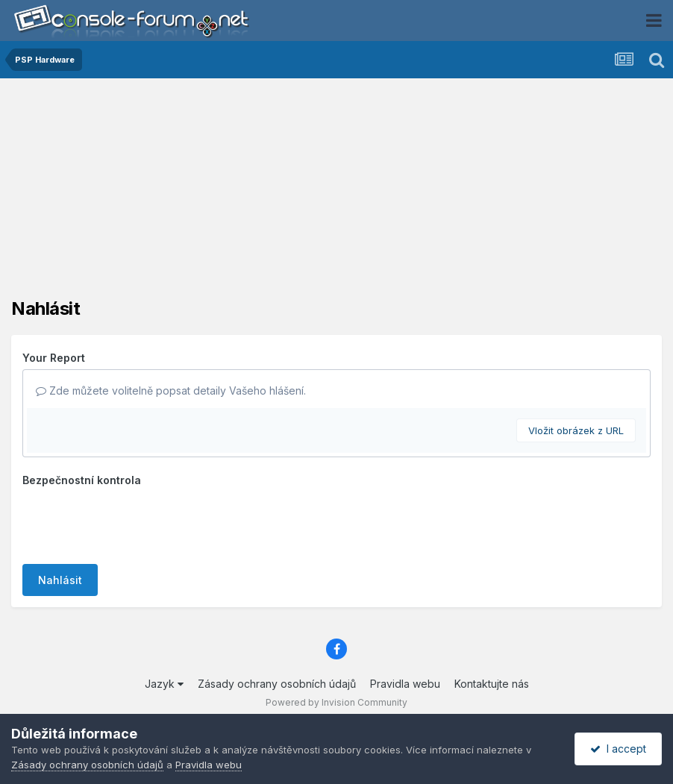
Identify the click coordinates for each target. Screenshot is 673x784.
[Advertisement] (336, 194)
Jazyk (164, 684)
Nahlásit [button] (60, 580)
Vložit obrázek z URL (576, 430)
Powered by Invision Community (336, 702)
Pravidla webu (405, 684)
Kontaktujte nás (492, 684)
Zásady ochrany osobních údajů (277, 684)
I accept (618, 749)
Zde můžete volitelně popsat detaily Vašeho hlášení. (171, 391)
